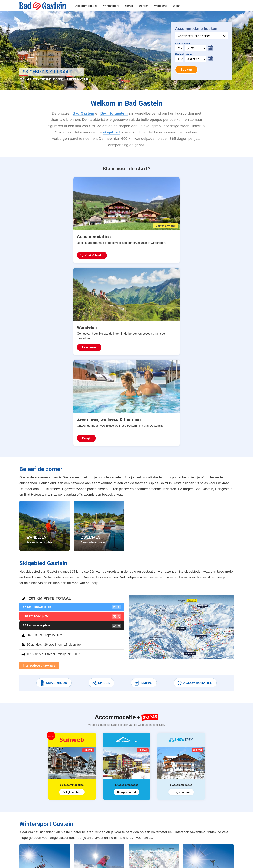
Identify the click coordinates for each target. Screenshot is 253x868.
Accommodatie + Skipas (40, 804)
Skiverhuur (53, 492)
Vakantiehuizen (33, 811)
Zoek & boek (39, 247)
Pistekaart (83, 811)
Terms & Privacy (62, 861)
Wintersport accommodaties (42, 797)
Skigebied (82, 804)
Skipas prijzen (85, 797)
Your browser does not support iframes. (202, 51)
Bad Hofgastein (114, 113)
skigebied (111, 132)
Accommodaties (86, 6)
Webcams (161, 6)
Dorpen (144, 6)
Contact (81, 861)
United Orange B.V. (36, 861)
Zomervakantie (33, 817)
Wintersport (111, 6)
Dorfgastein (120, 811)
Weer (176, 6)
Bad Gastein (83, 113)
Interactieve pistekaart (39, 475)
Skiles (100, 492)
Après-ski (82, 831)
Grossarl (118, 817)
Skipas (143, 492)
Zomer (129, 6)
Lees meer (108, 247)
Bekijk (178, 247)
